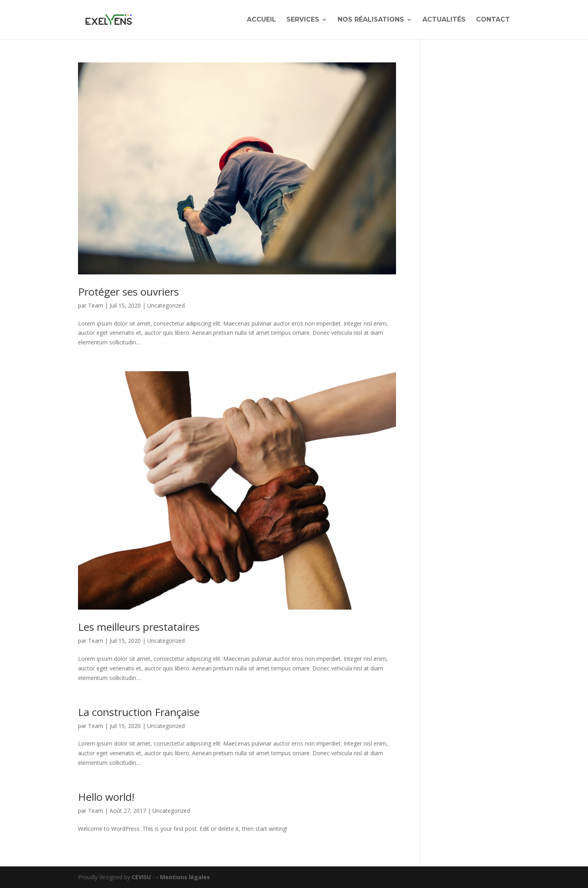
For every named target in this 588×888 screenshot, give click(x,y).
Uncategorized (166, 305)
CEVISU (141, 877)
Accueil (261, 20)
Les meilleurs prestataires (139, 627)
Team (96, 305)
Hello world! (106, 797)
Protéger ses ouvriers (128, 292)
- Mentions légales (183, 877)
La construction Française (139, 712)
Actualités (444, 20)
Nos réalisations (371, 20)
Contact (493, 20)
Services (303, 20)
